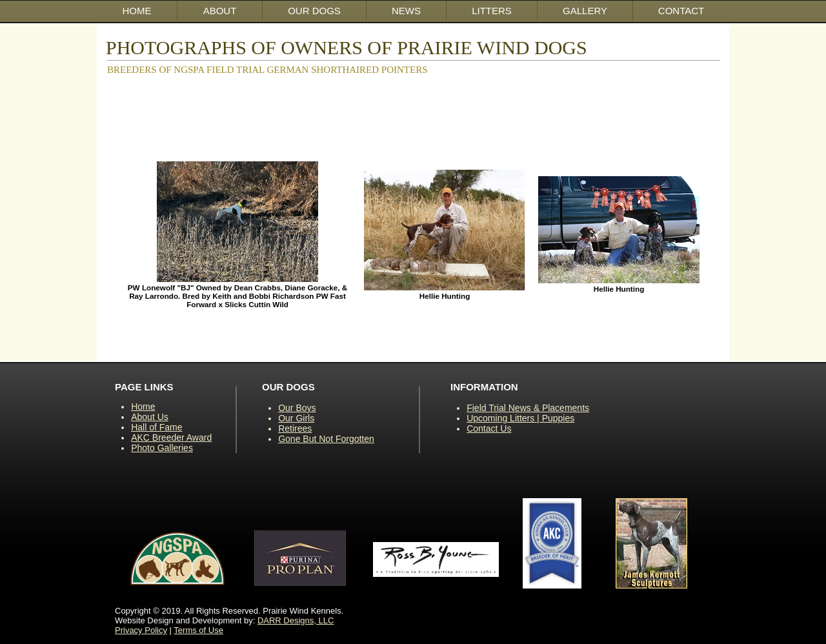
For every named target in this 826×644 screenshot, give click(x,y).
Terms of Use (198, 630)
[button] (314, 11)
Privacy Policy (141, 630)
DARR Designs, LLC (296, 620)
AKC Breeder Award (171, 438)
